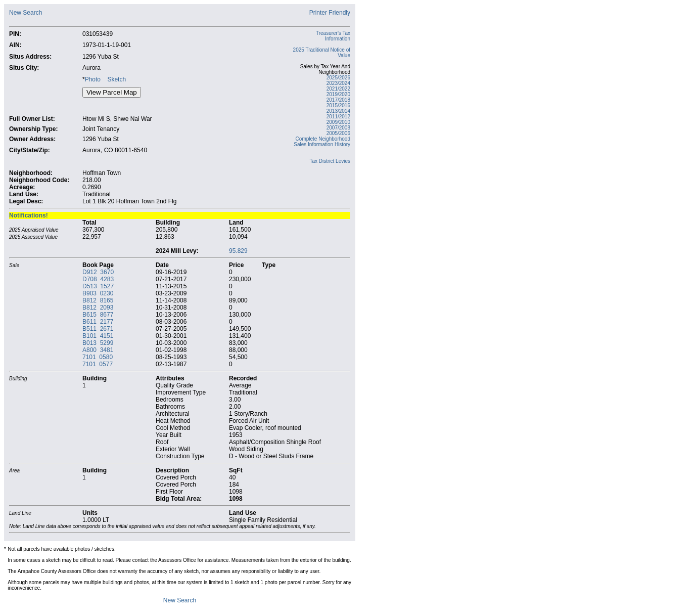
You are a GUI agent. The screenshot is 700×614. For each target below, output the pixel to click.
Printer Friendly (330, 13)
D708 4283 (98, 279)
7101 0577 (98, 364)
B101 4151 (98, 336)
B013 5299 (98, 343)
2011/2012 (338, 117)
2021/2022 (338, 89)
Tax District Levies (330, 161)
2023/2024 (338, 83)
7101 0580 (98, 357)
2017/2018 (338, 100)
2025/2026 (338, 78)
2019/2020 (338, 94)
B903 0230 (98, 293)
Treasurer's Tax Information (333, 36)
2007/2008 (338, 128)
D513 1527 (98, 286)
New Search (26, 13)
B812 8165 (98, 300)
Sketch (116, 79)
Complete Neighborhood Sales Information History (322, 142)
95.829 (238, 251)
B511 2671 (98, 329)
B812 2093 (98, 308)
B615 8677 (98, 315)
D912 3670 (98, 272)
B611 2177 (98, 322)
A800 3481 (98, 350)
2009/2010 (338, 122)
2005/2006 (338, 133)
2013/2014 (338, 111)
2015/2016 (338, 105)
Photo (93, 79)
